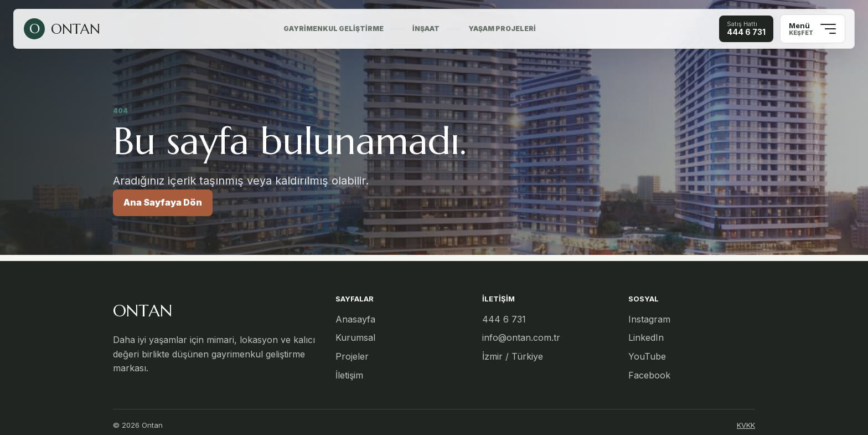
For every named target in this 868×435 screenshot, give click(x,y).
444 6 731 (504, 319)
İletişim (349, 375)
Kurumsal (355, 337)
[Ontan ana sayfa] (62, 29)
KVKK (746, 425)
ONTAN (143, 311)
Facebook (649, 375)
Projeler (352, 356)
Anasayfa (355, 319)
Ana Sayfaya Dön (163, 202)
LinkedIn (646, 337)
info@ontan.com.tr (521, 337)
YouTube (647, 356)
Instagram (649, 319)
